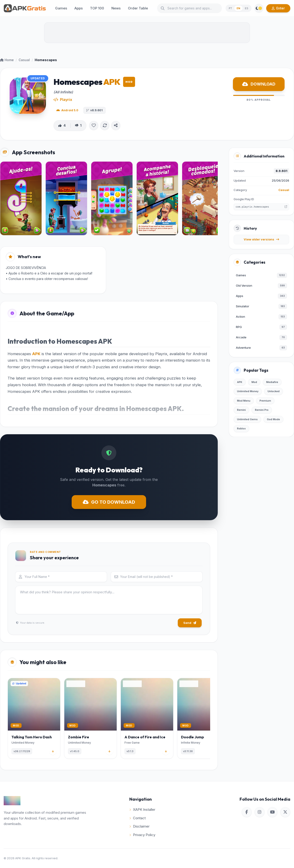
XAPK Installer (142, 809)
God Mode (273, 419)
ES (247, 8)
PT (230, 8)
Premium (265, 401)
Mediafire (272, 382)
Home (7, 60)
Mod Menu (244, 401)
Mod (254, 382)
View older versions (261, 239)
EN (238, 8)
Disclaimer (139, 826)
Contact (137, 818)
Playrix (66, 100)
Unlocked (274, 391)
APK (36, 354)
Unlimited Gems (247, 419)
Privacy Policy (142, 835)
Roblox (241, 428)
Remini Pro (262, 410)
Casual (24, 60)
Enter (278, 8)
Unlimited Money (248, 391)
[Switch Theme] (259, 8)
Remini (241, 410)
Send (190, 623)
